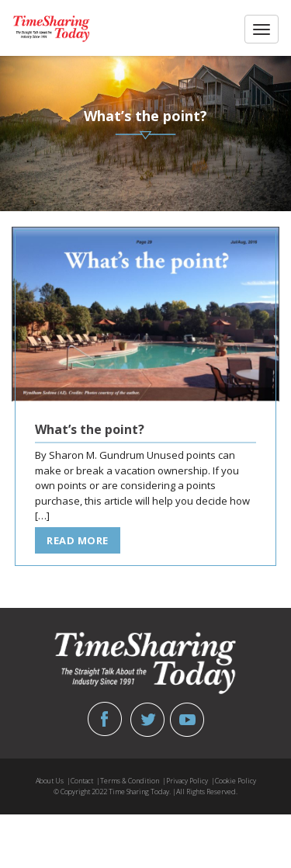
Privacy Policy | (191, 781)
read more (78, 540)
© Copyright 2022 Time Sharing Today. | (115, 792)
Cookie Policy (236, 781)
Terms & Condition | (133, 781)
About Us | (53, 781)
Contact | (85, 781)
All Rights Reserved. (207, 792)
